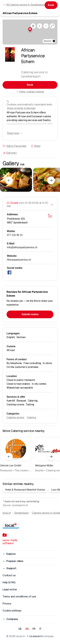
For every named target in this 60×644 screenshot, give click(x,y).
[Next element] (51, 180)
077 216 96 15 (15, 235)
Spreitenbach (21, 513)
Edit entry (10, 153)
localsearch (36, 636)
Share (36, 146)
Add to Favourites (16, 146)
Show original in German (21, 108)
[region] (30, 32)
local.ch (7, 513)
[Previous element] (9, 180)
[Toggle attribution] (54, 41)
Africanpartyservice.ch (19, 260)
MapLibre (48, 41)
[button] (30, 29)
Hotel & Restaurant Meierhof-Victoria (25, 490)
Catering (31, 417)
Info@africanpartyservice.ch (22, 247)
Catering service (15, 417)
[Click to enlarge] (16, 180)
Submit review (30, 314)
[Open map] (50, 216)
